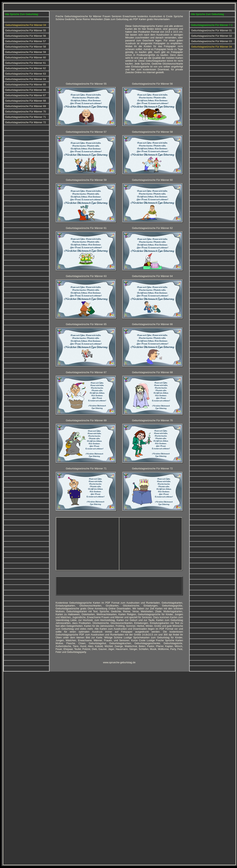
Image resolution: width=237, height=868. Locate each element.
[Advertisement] (88, 52)
